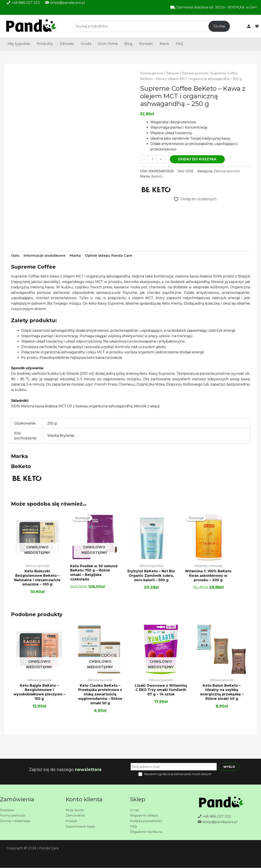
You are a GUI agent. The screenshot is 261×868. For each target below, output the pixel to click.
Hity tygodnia (19, 44)
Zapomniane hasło (81, 826)
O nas (135, 810)
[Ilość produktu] (153, 159)
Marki (164, 44)
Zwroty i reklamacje (17, 821)
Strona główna (152, 73)
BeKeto (157, 176)
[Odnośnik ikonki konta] (249, 26)
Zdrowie (67, 44)
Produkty (45, 44)
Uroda (86, 44)
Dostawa (7, 810)
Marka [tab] (75, 256)
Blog (128, 44)
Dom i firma (108, 44)
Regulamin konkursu (148, 832)
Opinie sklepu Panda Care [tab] (109, 256)
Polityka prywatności (148, 821)
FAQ (179, 44)
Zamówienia (76, 816)
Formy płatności (14, 816)
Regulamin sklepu (146, 816)
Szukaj (219, 26)
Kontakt (146, 44)
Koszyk (72, 821)
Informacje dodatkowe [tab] (45, 256)
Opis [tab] (15, 256)
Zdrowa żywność (195, 73)
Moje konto (75, 810)
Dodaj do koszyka (197, 159)
